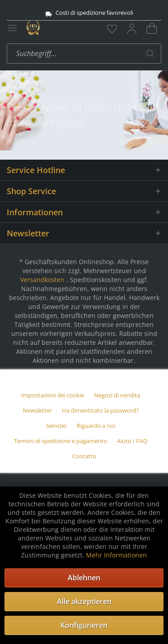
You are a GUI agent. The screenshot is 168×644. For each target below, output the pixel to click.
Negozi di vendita (117, 395)
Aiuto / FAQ (132, 441)
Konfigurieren (84, 625)
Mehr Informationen (116, 555)
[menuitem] (112, 29)
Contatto (84, 456)
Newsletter (37, 410)
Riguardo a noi (96, 426)
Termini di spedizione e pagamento (60, 441)
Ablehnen (84, 578)
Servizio (56, 426)
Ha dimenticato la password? (100, 410)
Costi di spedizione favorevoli (84, 13)
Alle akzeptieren (84, 601)
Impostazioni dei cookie (53, 395)
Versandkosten (42, 280)
